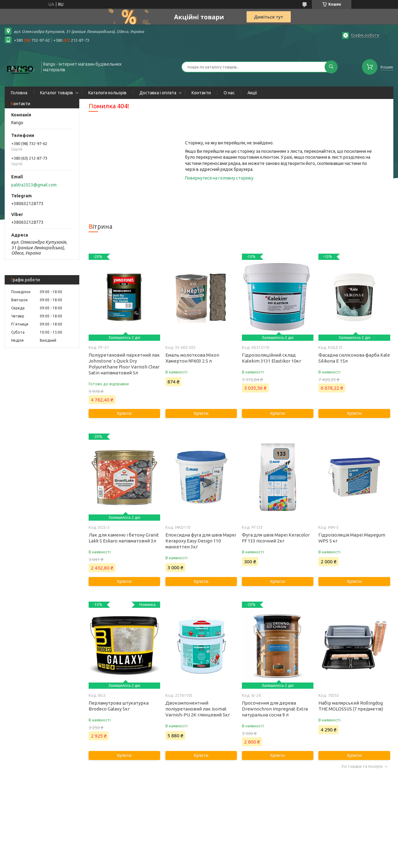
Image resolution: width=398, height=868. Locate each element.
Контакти (201, 93)
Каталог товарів (57, 93)
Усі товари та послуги (362, 766)
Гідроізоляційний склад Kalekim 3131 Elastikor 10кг (272, 358)
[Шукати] (331, 67)
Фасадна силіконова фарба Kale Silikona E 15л (354, 358)
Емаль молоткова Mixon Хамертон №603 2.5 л (192, 358)
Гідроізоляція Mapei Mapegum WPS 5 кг (352, 538)
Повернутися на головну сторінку (219, 178)
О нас (229, 93)
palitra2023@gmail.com (34, 185)
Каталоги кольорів (107, 93)
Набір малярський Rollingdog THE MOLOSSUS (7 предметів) (351, 706)
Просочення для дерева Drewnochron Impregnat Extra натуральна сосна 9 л (275, 709)
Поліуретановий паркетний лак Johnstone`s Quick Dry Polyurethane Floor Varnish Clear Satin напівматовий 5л (124, 364)
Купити (124, 413)
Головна (19, 93)
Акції (252, 93)
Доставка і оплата (158, 93)
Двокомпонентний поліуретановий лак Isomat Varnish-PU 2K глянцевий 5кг (198, 709)
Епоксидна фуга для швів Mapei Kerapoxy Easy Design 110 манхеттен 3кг (201, 541)
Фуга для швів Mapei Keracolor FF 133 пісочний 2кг (276, 538)
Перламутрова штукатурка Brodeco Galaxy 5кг (119, 706)
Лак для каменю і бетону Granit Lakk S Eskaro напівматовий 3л (124, 538)
